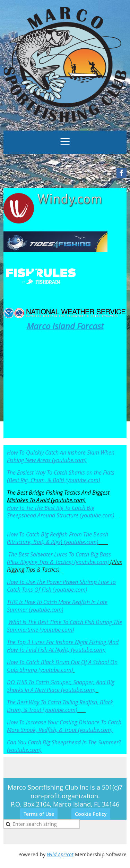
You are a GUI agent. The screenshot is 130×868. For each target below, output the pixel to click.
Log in (114, 157)
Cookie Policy (91, 814)
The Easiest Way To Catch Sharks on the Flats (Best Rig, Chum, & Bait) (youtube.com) (61, 476)
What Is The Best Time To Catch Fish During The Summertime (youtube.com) (64, 626)
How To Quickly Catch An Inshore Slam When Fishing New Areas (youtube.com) (61, 456)
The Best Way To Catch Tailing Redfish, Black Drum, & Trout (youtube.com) (60, 706)
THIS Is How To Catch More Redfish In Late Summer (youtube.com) (57, 606)
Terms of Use (39, 814)
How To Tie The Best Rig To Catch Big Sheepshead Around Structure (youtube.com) (61, 512)
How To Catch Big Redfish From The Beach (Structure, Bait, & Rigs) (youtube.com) (58, 538)
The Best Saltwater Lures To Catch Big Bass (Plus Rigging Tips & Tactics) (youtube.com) (59, 558)
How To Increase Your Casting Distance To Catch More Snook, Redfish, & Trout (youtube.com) (64, 726)
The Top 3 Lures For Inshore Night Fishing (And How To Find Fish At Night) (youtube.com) (63, 646)
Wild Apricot (60, 854)
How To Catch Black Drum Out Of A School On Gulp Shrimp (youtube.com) (62, 666)
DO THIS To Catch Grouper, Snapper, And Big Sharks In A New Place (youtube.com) (61, 686)
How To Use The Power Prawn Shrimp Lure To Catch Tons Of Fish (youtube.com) (61, 586)
